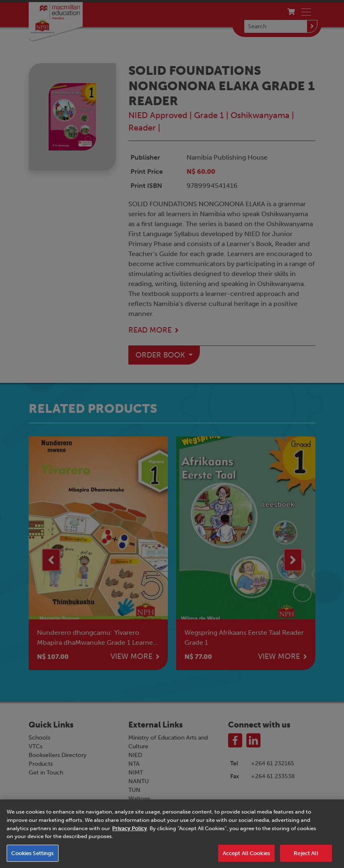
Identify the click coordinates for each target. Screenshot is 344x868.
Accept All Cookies (246, 857)
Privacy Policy (130, 832)
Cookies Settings (32, 857)
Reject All (306, 857)
